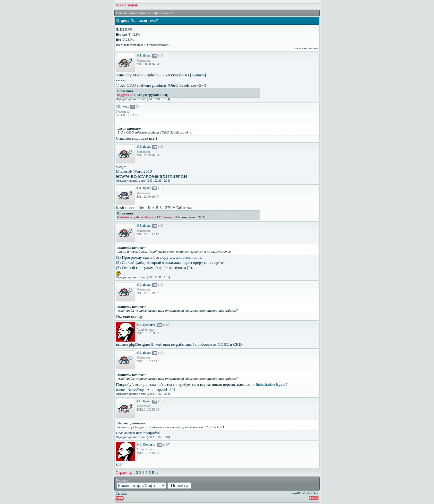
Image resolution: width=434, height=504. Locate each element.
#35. (139, 226)
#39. (139, 401)
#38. (139, 353)
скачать (198, 75)
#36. (139, 285)
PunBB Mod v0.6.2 (305, 493)
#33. (139, 147)
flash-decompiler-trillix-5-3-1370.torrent (145, 217)
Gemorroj (150, 325)
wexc (126, 106)
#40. (139, 444)
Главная (122, 13)
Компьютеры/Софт (144, 13)
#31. (139, 55)
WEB (120, 498)
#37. (139, 325)
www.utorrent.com (185, 257)
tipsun (147, 55)
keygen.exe (125, 95)
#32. (119, 106)
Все (155, 472)
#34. (139, 188)
